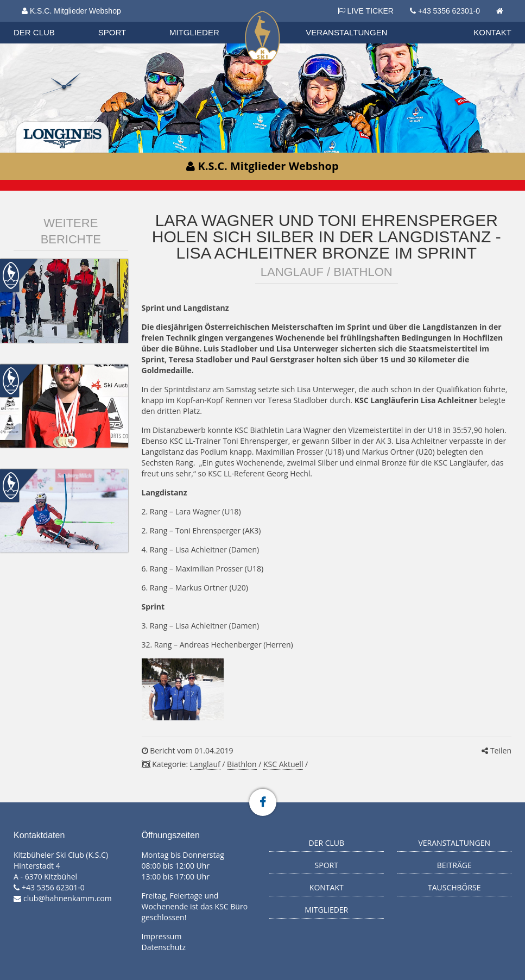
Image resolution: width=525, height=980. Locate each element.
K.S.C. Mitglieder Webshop (71, 11)
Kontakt (492, 32)
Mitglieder (194, 32)
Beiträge (454, 865)
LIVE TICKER (366, 11)
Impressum (162, 936)
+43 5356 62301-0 (449, 11)
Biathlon (242, 764)
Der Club (34, 32)
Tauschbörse (454, 887)
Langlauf (205, 764)
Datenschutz (164, 947)
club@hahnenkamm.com (68, 898)
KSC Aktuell (283, 764)
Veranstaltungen (346, 32)
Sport (112, 32)
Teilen (496, 750)
